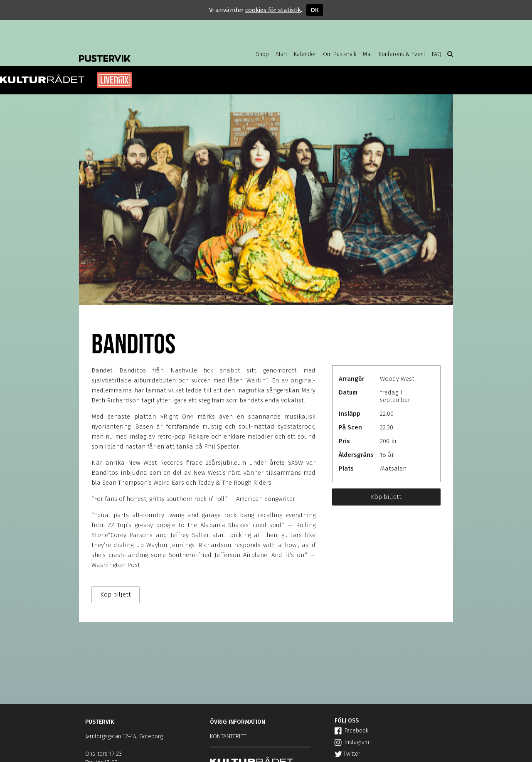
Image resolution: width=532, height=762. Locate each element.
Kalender (305, 54)
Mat (367, 54)
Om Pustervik (340, 54)
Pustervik (145, 52)
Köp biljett (386, 497)
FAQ (437, 54)
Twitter (347, 754)
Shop (262, 54)
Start (281, 54)
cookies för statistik (273, 10)
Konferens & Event (402, 54)
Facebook (351, 731)
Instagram (352, 742)
